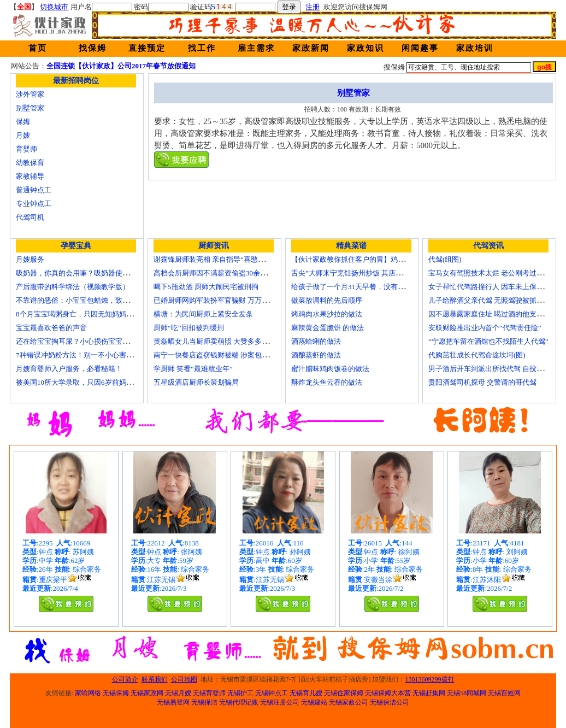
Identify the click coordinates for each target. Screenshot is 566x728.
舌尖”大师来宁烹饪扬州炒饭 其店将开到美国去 (365, 273)
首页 (38, 48)
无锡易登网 (173, 702)
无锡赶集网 (429, 693)
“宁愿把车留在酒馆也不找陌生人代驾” (488, 341)
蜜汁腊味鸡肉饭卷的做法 (330, 369)
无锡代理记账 (239, 702)
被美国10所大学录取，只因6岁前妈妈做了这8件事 (94, 382)
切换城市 (54, 7)
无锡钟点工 (272, 693)
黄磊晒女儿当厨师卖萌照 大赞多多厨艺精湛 (222, 341)
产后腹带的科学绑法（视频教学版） (73, 287)
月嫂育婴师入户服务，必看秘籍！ (69, 369)
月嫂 (23, 135)
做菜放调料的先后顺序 (327, 300)
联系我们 (155, 679)
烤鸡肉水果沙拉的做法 (327, 314)
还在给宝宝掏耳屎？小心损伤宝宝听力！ (80, 341)
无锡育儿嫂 (306, 693)
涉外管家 (30, 94)
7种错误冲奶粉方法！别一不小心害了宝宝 (82, 355)
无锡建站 (314, 702)
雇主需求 (256, 48)
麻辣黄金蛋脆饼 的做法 (328, 328)
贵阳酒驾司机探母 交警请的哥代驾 (482, 382)
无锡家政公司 (349, 702)
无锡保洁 (204, 702)
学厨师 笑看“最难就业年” (193, 369)
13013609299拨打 (430, 679)
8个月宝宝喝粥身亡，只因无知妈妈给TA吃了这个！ (97, 314)
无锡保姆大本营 (388, 693)
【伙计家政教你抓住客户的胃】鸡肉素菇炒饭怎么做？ (376, 259)
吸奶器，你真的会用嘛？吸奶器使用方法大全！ (90, 273)
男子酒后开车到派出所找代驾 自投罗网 (490, 369)
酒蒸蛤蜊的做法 (316, 341)
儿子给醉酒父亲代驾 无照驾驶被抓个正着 (493, 300)
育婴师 (26, 149)
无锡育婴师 (209, 693)
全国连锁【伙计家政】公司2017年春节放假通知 (121, 66)
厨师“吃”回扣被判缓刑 (189, 328)
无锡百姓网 (504, 693)
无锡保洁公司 (390, 702)
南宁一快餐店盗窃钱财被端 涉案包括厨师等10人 (229, 355)
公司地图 (184, 679)
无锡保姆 (116, 693)
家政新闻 (311, 48)
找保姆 (93, 48)
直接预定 (147, 48)
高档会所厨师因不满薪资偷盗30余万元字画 (221, 273)
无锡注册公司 (280, 702)
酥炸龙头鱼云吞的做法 (327, 382)
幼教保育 (30, 163)
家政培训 (475, 48)
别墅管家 (30, 108)
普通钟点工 (34, 190)
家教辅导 (30, 176)
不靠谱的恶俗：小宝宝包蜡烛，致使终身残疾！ (90, 300)
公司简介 (125, 679)
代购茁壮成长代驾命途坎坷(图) (477, 355)
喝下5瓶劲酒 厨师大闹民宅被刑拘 (206, 287)
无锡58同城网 (467, 693)
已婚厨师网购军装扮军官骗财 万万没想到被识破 (229, 300)
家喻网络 (88, 693)
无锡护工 (240, 693)
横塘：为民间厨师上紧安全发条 (203, 314)
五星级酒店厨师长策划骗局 (196, 382)
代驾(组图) (445, 259)
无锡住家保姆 (344, 693)
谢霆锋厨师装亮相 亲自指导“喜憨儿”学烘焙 (222, 259)
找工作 (202, 48)
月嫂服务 (30, 259)
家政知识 (365, 48)
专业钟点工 (34, 204)
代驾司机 (30, 217)
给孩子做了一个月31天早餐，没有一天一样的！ (366, 287)
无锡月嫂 (178, 693)
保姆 (23, 122)
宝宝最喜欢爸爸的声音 (51, 328)
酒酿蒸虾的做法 (316, 355)
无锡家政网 (147, 693)
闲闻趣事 (420, 48)
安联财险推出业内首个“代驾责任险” (485, 328)
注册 (313, 7)
